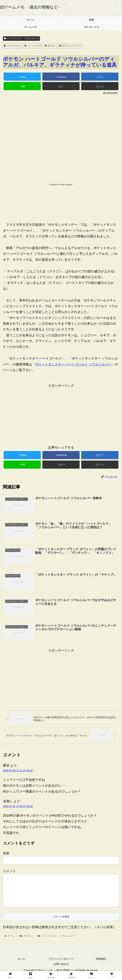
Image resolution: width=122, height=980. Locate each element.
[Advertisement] (61, 123)
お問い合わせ (61, 970)
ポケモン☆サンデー (70, 46)
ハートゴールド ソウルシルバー (21, 38)
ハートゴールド (33, 46)
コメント (9, 871)
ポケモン (51, 46)
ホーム (21, 965)
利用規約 (101, 965)
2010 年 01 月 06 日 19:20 (18, 806)
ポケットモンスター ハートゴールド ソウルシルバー (73, 364)
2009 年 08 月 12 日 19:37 (18, 771)
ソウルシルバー (13, 46)
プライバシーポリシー (61, 965)
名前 (6, 853)
